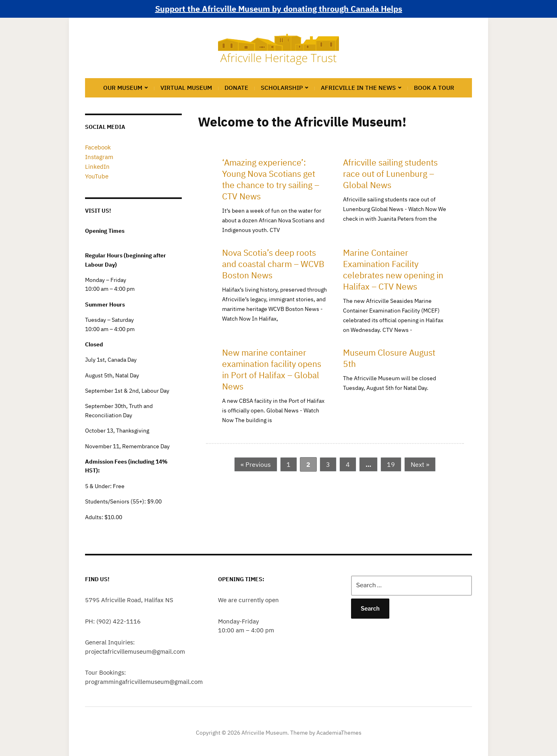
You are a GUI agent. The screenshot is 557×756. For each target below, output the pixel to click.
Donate (236, 88)
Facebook (97, 147)
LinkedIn (96, 165)
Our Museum (123, 88)
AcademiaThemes (339, 730)
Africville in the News (358, 88)
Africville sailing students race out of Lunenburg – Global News (390, 174)
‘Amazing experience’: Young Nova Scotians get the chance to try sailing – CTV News (271, 179)
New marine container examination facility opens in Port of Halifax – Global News (272, 369)
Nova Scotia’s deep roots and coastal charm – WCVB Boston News (273, 264)
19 (391, 464)
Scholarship (282, 88)
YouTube (96, 174)
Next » (420, 464)
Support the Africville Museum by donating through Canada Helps (279, 9)
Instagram (98, 156)
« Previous (256, 464)
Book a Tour (434, 88)
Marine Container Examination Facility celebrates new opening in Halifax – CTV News (393, 269)
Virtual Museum (186, 88)
